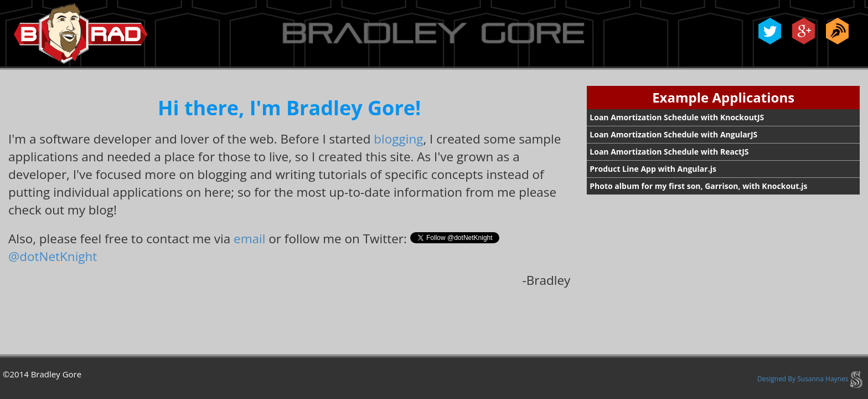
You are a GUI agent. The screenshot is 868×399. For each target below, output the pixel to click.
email (249, 239)
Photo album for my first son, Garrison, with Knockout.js (698, 186)
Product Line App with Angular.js (653, 169)
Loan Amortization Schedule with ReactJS (669, 152)
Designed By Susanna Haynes (810, 379)
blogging (398, 139)
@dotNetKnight (53, 256)
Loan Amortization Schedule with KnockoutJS (677, 117)
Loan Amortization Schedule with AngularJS (673, 134)
